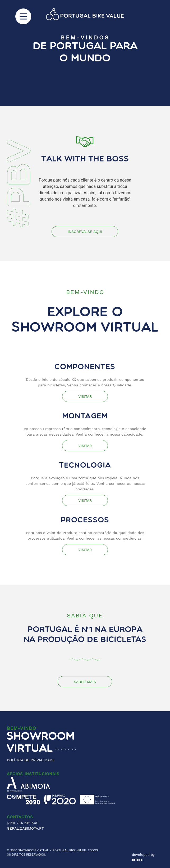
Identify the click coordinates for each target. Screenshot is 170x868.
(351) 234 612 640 (23, 823)
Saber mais (85, 682)
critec (137, 860)
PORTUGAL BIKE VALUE (69, 850)
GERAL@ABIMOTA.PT (25, 828)
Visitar (85, 396)
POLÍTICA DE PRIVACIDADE (31, 760)
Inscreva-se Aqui (85, 232)
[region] (85, 53)
